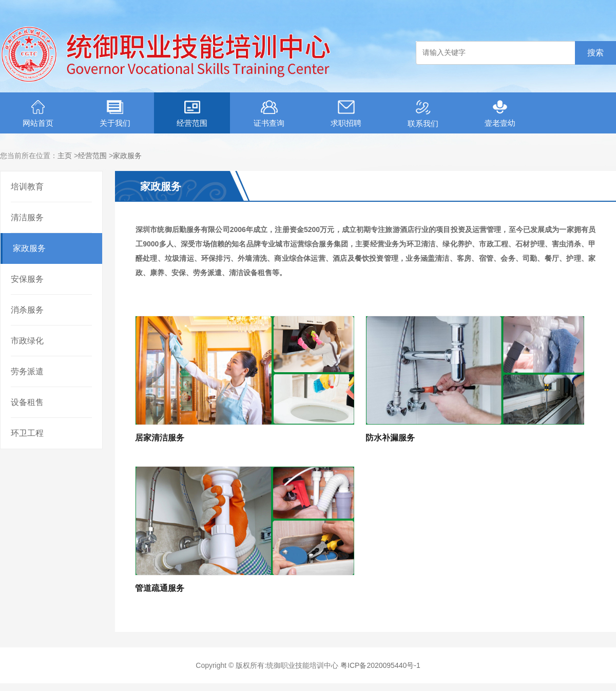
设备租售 (27, 402)
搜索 (595, 53)
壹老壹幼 (500, 114)
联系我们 (423, 114)
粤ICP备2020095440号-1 (380, 665)
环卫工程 (27, 433)
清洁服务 (27, 217)
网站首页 (38, 114)
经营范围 (192, 114)
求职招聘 (346, 114)
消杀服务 (27, 310)
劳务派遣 (27, 371)
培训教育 (27, 187)
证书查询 (269, 114)
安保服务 (27, 279)
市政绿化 (27, 341)
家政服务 (127, 156)
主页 (65, 156)
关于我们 (115, 114)
